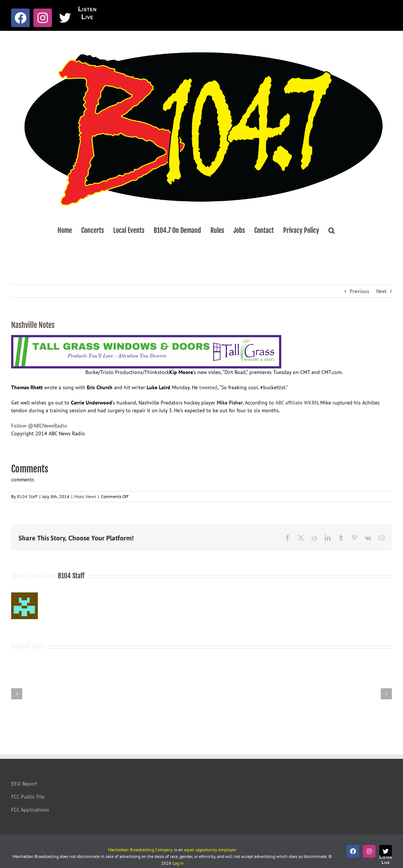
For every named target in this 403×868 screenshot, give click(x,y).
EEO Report (24, 784)
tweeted (208, 387)
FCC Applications (30, 810)
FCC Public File (28, 797)
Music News (85, 496)
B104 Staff (27, 496)
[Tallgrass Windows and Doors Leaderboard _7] (146, 339)
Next (381, 291)
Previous (359, 291)
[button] (332, 230)
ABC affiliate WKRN (297, 403)
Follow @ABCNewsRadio (39, 426)
